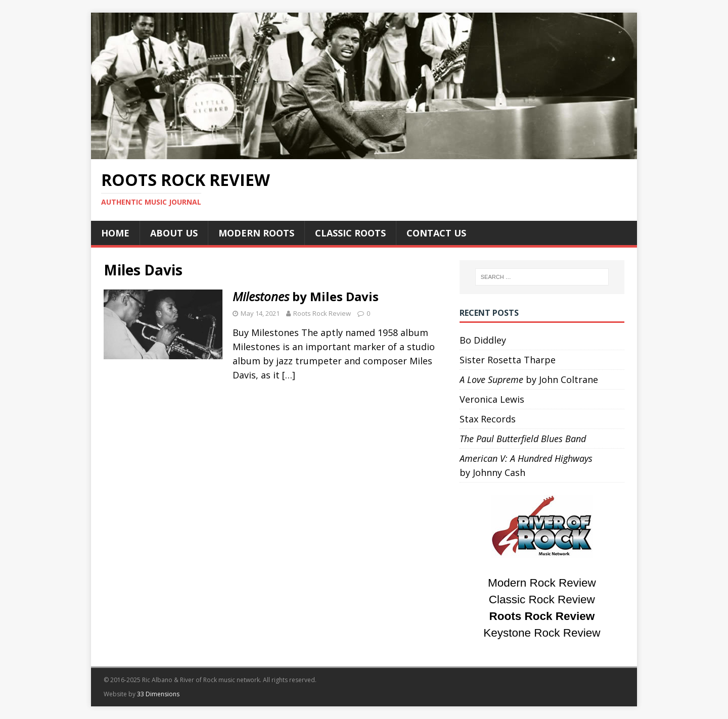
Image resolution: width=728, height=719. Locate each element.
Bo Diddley (483, 340)
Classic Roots (350, 233)
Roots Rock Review (322, 313)
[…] (289, 375)
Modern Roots (256, 233)
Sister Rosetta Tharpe (508, 360)
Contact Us (436, 233)
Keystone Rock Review (542, 633)
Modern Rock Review (542, 583)
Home (115, 233)
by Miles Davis (306, 296)
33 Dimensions (158, 694)
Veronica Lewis (492, 399)
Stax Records (488, 419)
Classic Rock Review (542, 600)
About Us (174, 233)
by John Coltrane (529, 379)
